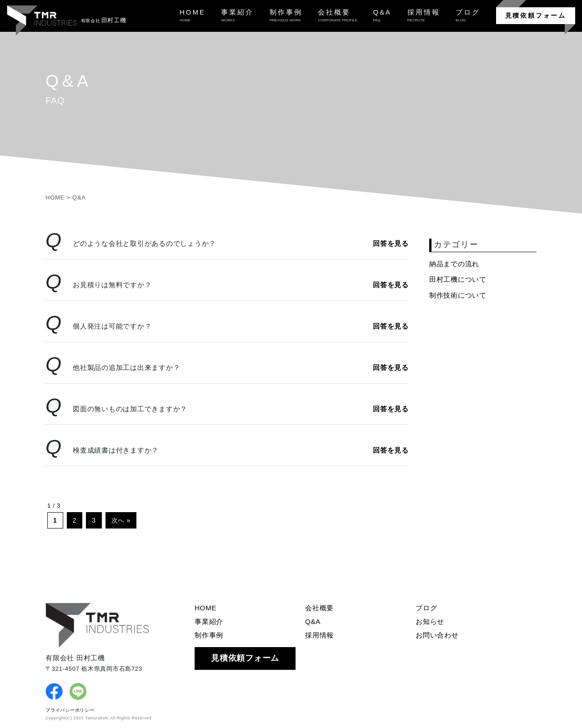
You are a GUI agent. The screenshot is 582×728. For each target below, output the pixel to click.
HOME (206, 608)
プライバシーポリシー (70, 710)
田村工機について (458, 279)
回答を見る (391, 243)
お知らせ (430, 621)
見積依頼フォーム (536, 15)
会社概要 (319, 608)
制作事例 (209, 635)
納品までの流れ (454, 264)
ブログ (426, 608)
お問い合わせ (437, 635)
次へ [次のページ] (118, 520)
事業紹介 (209, 621)
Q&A (313, 621)
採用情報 (319, 635)
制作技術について (458, 295)
